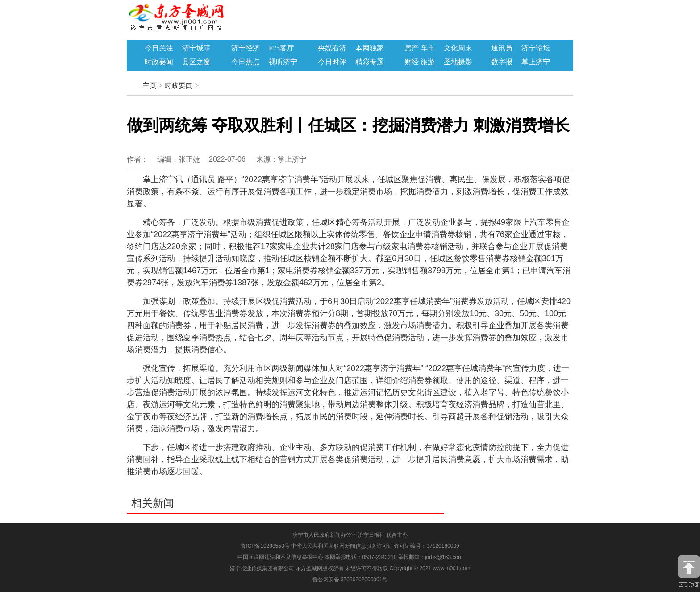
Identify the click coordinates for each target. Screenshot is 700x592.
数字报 (502, 62)
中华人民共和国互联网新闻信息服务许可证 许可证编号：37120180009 (375, 546)
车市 (428, 48)
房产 (412, 48)
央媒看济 (332, 48)
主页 (150, 85)
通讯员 (502, 48)
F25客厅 (281, 48)
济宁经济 (246, 48)
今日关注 (159, 48)
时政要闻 (159, 62)
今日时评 (332, 62)
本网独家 (370, 48)
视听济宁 (283, 62)
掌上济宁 (536, 62)
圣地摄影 (458, 62)
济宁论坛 (536, 48)
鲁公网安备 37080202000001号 (350, 579)
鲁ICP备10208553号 (265, 546)
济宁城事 (196, 48)
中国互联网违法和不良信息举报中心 (281, 557)
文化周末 (458, 48)
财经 (412, 62)
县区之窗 (196, 62)
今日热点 (246, 62)
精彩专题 (370, 62)
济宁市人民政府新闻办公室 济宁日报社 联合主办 (350, 535)
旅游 (428, 62)
